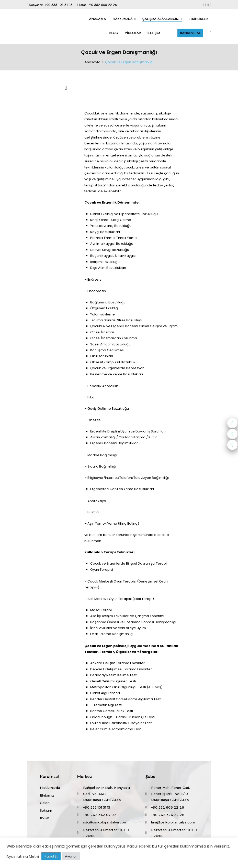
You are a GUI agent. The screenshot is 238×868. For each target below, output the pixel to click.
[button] (66, 88)
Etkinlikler (198, 19)
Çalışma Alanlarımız (161, 19)
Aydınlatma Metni (23, 856)
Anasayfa (97, 19)
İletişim (154, 33)
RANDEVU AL (190, 33)
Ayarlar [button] (71, 856)
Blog (114, 33)
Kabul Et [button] (51, 856)
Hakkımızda (123, 19)
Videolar (133, 33)
